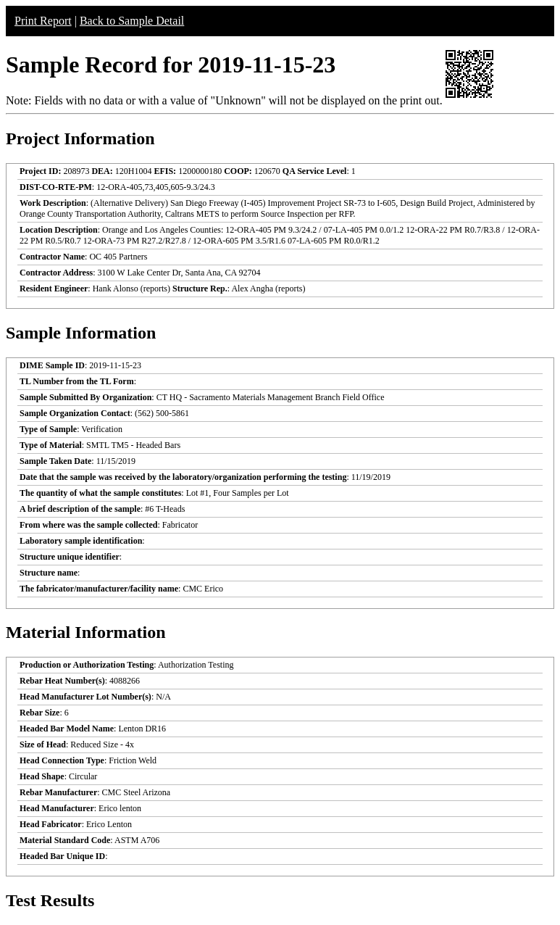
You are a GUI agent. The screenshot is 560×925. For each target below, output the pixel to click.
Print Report (43, 21)
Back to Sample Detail (132, 21)
